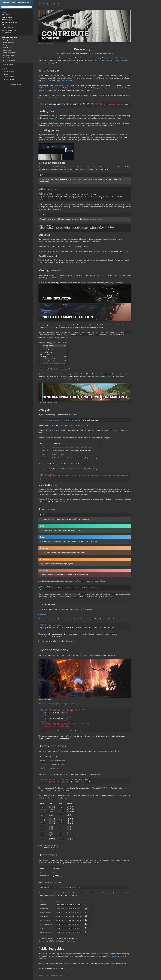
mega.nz (52, 118)
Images (6, 45)
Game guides (8, 17)
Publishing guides (9, 60)
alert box (83, 169)
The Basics (6, 15)
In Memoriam (6, 33)
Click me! (44, 614)
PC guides (48, 80)
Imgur (65, 502)
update (81, 179)
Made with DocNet (17, 84)
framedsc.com (44, 58)
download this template (88, 76)
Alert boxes (7, 48)
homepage (106, 954)
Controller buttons (9, 55)
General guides (8, 20)
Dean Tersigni (57, 847)
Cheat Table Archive (9, 28)
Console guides (66, 80)
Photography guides (10, 22)
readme (41, 798)
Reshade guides (9, 25)
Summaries (7, 50)
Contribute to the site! (9, 37)
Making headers (8, 42)
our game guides (106, 60)
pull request (113, 956)
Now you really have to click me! (58, 641)
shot (46, 43)
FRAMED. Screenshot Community (17, 3)
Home (4, 12)
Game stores (7, 58)
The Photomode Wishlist (10, 30)
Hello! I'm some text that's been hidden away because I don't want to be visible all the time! (85, 614)
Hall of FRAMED (9, 72)
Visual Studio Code (66, 85)
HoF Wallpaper (9, 77)
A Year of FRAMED (10, 79)
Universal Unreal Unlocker (92, 219)
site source (114, 135)
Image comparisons (10, 53)
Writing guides (8, 40)
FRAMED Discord (8, 65)
